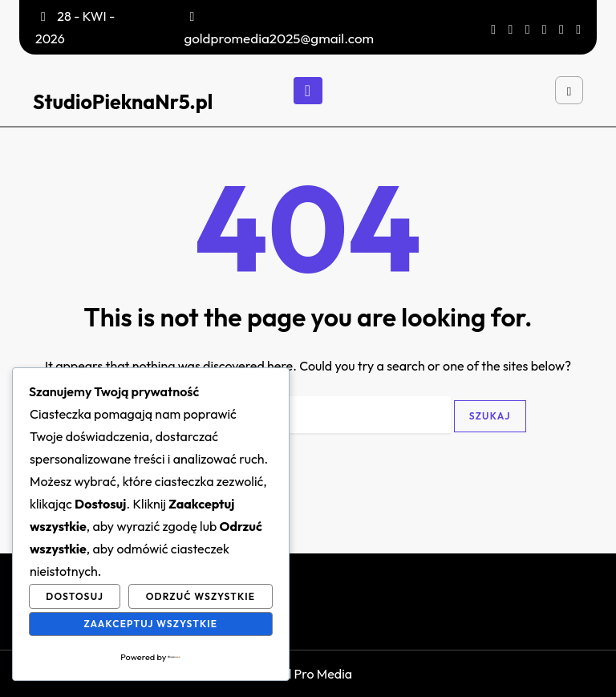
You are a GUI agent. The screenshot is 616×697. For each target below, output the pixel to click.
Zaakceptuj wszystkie (150, 624)
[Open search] (569, 90)
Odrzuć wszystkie (201, 596)
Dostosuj (75, 596)
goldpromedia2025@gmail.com (279, 38)
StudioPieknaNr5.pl (123, 102)
